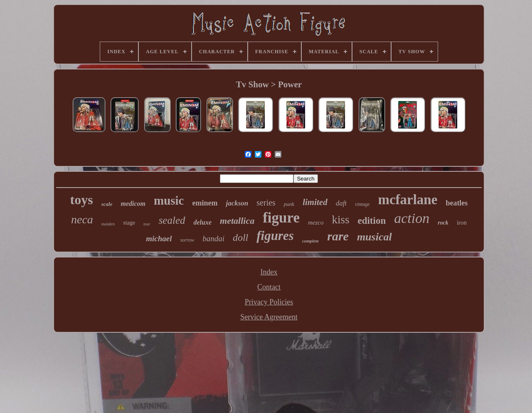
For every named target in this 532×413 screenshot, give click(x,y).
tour (147, 224)
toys (82, 200)
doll (240, 237)
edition (372, 221)
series (266, 203)
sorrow (187, 240)
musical (374, 237)
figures (275, 236)
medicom (133, 204)
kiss (340, 220)
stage (129, 223)
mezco (316, 223)
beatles (457, 203)
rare (338, 236)
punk (289, 204)
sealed (172, 220)
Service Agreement (269, 317)
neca (82, 219)
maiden (108, 224)
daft (341, 203)
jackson (237, 203)
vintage (362, 204)
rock (443, 223)
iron (462, 223)
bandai (213, 239)
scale (107, 204)
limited (315, 202)
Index (269, 272)
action (412, 218)
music (169, 200)
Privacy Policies (269, 302)
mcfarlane (408, 200)
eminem (205, 203)
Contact (269, 287)
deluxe (203, 222)
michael (159, 239)
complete (310, 241)
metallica (237, 221)
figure (281, 218)
